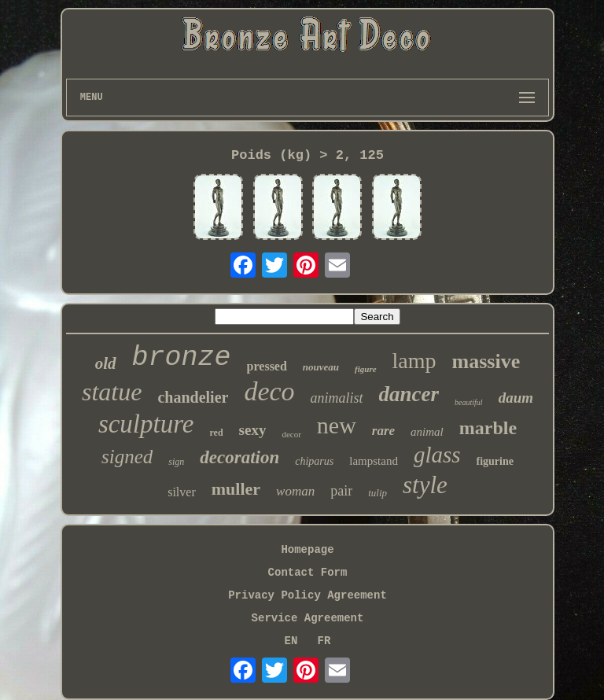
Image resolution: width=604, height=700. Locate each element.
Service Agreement (308, 618)
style (425, 485)
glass (437, 455)
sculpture (146, 424)
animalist (337, 398)
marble (488, 428)
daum (516, 398)
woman (295, 491)
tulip (377, 493)
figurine (495, 461)
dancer (409, 394)
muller (236, 489)
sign (176, 462)
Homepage (307, 550)
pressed (267, 366)
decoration (239, 457)
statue (112, 392)
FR (324, 641)
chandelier (193, 397)
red (216, 433)
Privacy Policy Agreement (308, 595)
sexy (253, 430)
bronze (182, 358)
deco (269, 391)
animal (427, 432)
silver (182, 492)
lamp (414, 361)
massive (486, 361)
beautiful (469, 402)
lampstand (374, 461)
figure (366, 369)
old (106, 363)
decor (291, 434)
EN (291, 641)
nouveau (321, 367)
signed (127, 457)
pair (341, 491)
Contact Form (308, 573)
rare (383, 431)
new (337, 425)
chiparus (314, 461)
